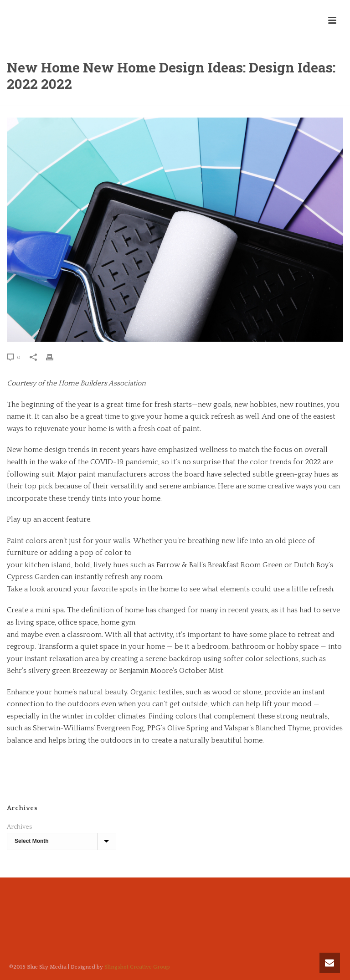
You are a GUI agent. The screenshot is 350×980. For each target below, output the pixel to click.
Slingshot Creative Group (137, 967)
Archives (19, 827)
